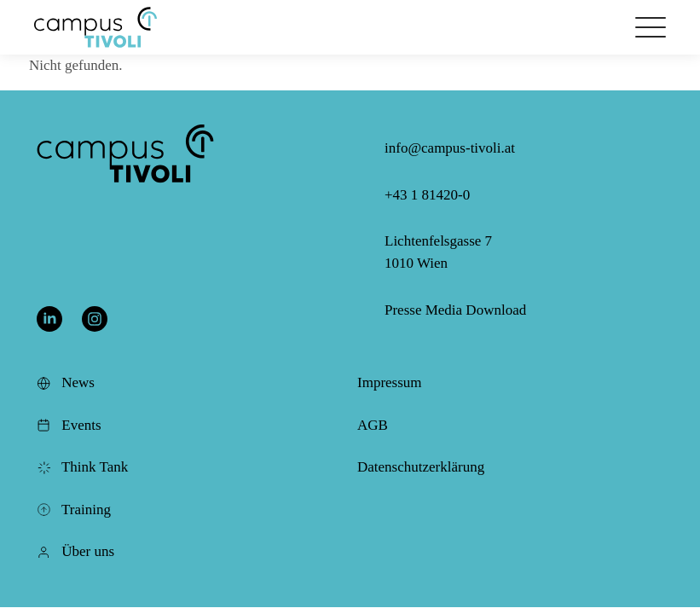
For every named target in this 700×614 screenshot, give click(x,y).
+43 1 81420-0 (427, 195)
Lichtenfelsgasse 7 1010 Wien (438, 252)
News (66, 382)
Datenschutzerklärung (421, 467)
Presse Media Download (455, 310)
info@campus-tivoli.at (450, 148)
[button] (95, 27)
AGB (373, 425)
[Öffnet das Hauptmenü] (651, 27)
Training (74, 510)
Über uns (76, 551)
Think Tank (83, 467)
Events (69, 425)
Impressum (390, 382)
